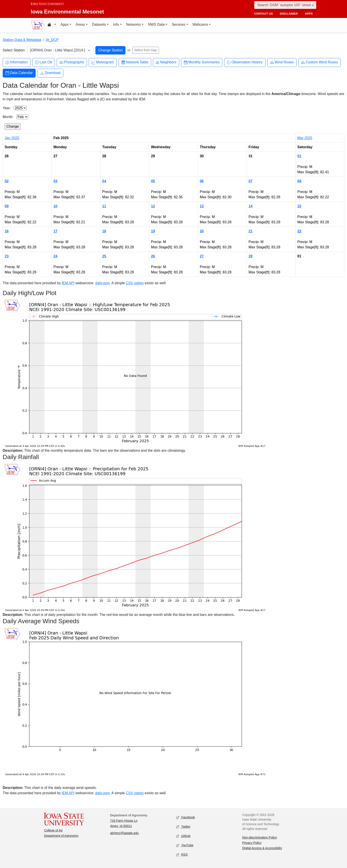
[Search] (285, 5)
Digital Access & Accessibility (262, 848)
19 (153, 231)
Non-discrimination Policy (260, 837)
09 (7, 206)
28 (251, 256)
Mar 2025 (305, 138)
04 (104, 181)
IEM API (68, 283)
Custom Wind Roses (320, 62)
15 (299, 206)
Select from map (146, 50)
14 (251, 206)
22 (299, 231)
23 (7, 256)
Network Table (135, 62)
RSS (182, 855)
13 (202, 206)
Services (178, 24)
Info (116, 24)
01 (299, 156)
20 (202, 231)
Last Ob (44, 62)
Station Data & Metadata (22, 40)
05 (153, 181)
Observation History (245, 62)
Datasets (99, 24)
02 (7, 181)
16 (7, 231)
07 (251, 181)
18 (104, 231)
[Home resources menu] (52, 25)
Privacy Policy (252, 843)
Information (17, 62)
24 (55, 256)
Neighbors (166, 62)
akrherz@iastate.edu (124, 833)
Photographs (72, 62)
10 (55, 206)
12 (153, 206)
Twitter (183, 827)
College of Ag (53, 830)
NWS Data (156, 24)
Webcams (200, 24)
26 (153, 256)
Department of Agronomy (61, 836)
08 (299, 181)
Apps (64, 24)
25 (104, 256)
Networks (134, 24)
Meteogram (103, 62)
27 (202, 256)
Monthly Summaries (202, 62)
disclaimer (289, 14)
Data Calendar (19, 73)
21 (251, 231)
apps (309, 14)
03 (55, 181)
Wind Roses (282, 62)
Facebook (186, 817)
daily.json (102, 283)
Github (183, 836)
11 (104, 206)
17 (55, 231)
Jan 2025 (12, 138)
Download (50, 73)
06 (202, 181)
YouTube (185, 845)
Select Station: (14, 50)
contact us (263, 14)
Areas (80, 24)
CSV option (135, 283)
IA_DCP (52, 40)
